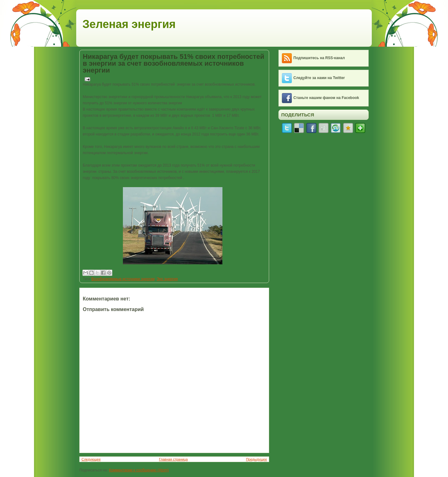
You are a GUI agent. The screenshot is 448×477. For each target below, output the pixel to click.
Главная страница (173, 459)
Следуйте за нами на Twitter (319, 78)
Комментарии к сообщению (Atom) (139, 470)
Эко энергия (167, 279)
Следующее (91, 459)
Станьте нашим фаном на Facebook (326, 98)
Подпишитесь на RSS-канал (319, 58)
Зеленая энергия (129, 24)
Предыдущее (257, 459)
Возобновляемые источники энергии (123, 279)
